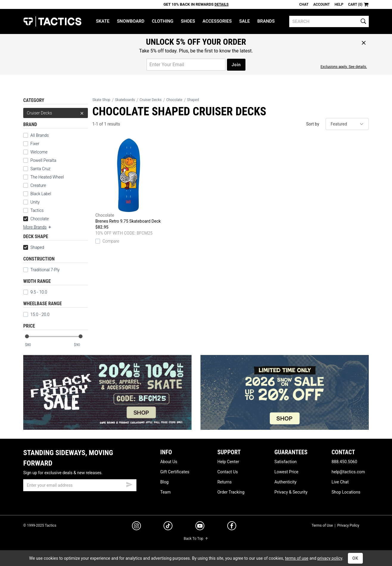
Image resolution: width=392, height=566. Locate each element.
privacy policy (330, 558)
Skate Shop (101, 100)
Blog (164, 482)
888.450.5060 (344, 462)
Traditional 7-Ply (41, 270)
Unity (35, 202)
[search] (329, 21)
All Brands (40, 135)
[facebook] (232, 527)
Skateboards (125, 100)
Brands (266, 21)
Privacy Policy (348, 525)
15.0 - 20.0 (36, 314)
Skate (103, 21)
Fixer (35, 144)
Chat (304, 4)
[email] (80, 485)
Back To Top (196, 539)
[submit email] (129, 484)
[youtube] (200, 527)
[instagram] (136, 527)
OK (356, 558)
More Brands (38, 227)
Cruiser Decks (56, 113)
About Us (169, 462)
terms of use (297, 558)
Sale (245, 21)
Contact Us (228, 472)
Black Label (41, 194)
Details (221, 4)
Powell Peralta (43, 160)
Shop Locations (346, 492)
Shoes (188, 21)
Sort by (313, 124)
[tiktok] (168, 527)
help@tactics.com (348, 472)
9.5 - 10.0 (35, 292)
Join (236, 65)
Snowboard (130, 21)
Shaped (34, 247)
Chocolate (36, 219)
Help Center (228, 462)
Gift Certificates (175, 472)
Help (339, 4)
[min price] (32, 345)
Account (322, 4)
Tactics (52, 21)
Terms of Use (322, 525)
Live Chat (340, 482)
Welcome (39, 152)
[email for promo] (186, 65)
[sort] (347, 124)
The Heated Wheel (47, 177)
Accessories (217, 21)
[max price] (81, 345)
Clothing (163, 21)
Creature (38, 185)
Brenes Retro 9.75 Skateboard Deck (128, 181)
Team (165, 492)
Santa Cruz (40, 169)
